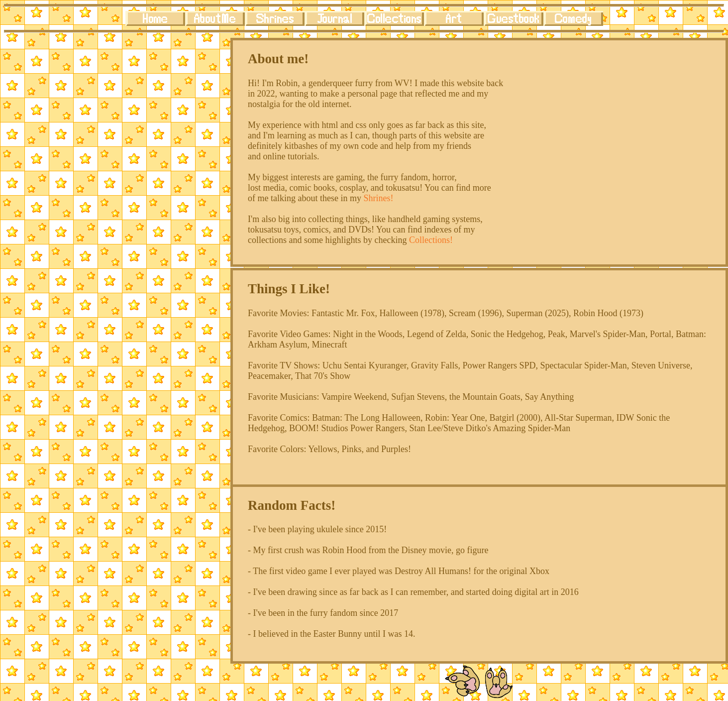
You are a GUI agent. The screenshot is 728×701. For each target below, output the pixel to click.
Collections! (431, 240)
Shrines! (378, 198)
